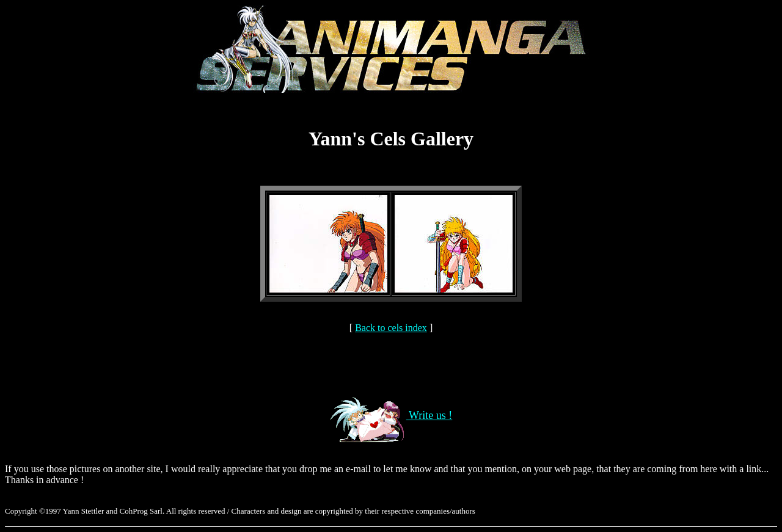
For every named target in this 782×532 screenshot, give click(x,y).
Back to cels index (391, 328)
